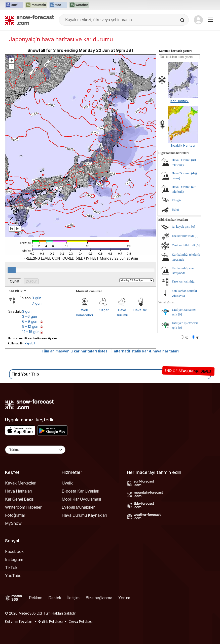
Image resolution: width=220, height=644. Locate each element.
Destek (55, 598)
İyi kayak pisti (181, 227)
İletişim (73, 598)
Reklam (36, 598)
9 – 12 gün (30, 326)
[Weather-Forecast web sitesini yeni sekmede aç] (79, 5)
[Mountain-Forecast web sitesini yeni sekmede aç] (36, 5)
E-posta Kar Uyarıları (80, 491)
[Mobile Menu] (210, 20)
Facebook (14, 551)
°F (197, 338)
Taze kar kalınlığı (183, 281)
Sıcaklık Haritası (183, 145)
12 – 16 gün (31, 332)
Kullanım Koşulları (19, 621)
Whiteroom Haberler (23, 507)
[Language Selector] (35, 450)
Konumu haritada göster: (175, 51)
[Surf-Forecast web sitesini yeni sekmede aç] (14, 5)
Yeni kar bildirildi (183, 245)
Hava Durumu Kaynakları (84, 515)
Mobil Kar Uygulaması (81, 499)
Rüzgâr (103, 310)
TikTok (11, 568)
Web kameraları (85, 312)
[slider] (12, 270)
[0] (193, 227)
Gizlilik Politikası (50, 621)
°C (186, 338)
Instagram (14, 559)
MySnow (13, 523)
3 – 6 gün (30, 316)
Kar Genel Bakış (19, 499)
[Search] (183, 20)
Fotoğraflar (15, 515)
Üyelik (67, 483)
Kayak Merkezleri (21, 483)
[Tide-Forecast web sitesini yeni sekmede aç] (58, 5)
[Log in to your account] (198, 20)
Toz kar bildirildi (183, 236)
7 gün (37, 303)
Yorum (124, 598)
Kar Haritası (179, 101)
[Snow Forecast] (29, 20)
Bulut (175, 209)
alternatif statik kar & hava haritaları (146, 351)
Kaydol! (30, 343)
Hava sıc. (141, 310)
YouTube (13, 576)
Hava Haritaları (18, 491)
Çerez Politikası (81, 621)
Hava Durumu (122, 312)
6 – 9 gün (30, 321)
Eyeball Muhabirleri (79, 507)
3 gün (37, 298)
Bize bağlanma (99, 598)
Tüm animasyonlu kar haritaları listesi (75, 351)
